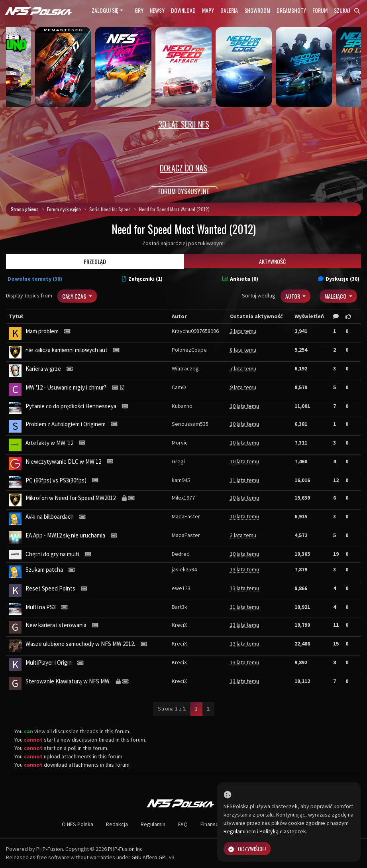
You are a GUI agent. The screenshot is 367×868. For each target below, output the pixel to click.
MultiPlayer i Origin (49, 662)
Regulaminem (240, 831)
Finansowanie (217, 824)
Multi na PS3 (41, 607)
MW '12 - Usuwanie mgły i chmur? (66, 387)
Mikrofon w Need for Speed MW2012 (71, 498)
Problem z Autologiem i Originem (66, 424)
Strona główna (25, 209)
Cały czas (75, 296)
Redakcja (117, 824)
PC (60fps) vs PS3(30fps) (56, 480)
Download (183, 10)
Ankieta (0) (240, 279)
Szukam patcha (44, 570)
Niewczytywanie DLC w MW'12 (63, 462)
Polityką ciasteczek (283, 831)
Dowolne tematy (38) (35, 279)
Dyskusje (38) (339, 279)
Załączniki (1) (142, 279)
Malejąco (336, 296)
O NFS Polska (78, 824)
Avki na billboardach (50, 517)
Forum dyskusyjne (64, 209)
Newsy (157, 10)
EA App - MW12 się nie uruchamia (65, 535)
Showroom (257, 10)
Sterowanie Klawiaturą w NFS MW (68, 681)
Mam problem (42, 331)
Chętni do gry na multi (52, 554)
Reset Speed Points (50, 588)
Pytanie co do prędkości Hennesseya (71, 406)
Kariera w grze (43, 369)
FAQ (183, 824)
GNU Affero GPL (150, 857)
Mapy (208, 10)
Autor (293, 296)
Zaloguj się (105, 10)
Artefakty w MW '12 (49, 443)
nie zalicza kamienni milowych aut (67, 350)
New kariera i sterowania (56, 625)
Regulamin (153, 824)
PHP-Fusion (121, 849)
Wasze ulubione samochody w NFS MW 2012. (80, 644)
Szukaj (347, 10)
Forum (320, 10)
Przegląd (95, 261)
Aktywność (272, 261)
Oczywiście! (247, 849)
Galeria (229, 10)
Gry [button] (139, 10)
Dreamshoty (291, 10)
